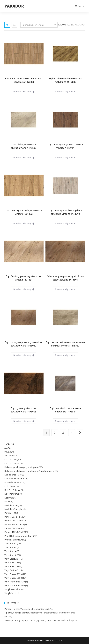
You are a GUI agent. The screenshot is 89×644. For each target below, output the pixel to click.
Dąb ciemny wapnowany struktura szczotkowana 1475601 (65, 278)
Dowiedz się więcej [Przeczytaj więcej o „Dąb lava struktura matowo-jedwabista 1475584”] (65, 421)
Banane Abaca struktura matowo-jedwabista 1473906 (24, 80)
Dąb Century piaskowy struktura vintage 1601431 (24, 278)
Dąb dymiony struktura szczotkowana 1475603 (24, 410)
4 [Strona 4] (72, 433)
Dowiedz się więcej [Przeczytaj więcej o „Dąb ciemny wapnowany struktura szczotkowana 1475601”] (65, 289)
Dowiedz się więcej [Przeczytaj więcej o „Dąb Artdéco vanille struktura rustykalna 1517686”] (65, 92)
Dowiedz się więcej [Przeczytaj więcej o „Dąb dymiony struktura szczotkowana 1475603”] (24, 421)
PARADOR (14, 6)
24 (72, 25)
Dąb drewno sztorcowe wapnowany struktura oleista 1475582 (65, 344)
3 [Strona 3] (63, 433)
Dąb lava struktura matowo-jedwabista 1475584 (65, 410)
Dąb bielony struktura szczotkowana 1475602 (24, 146)
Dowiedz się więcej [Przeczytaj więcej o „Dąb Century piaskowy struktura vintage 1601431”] (24, 289)
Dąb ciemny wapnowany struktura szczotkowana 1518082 (24, 344)
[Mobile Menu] (79, 6)
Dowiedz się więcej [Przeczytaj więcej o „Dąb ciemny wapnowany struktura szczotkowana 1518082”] (24, 355)
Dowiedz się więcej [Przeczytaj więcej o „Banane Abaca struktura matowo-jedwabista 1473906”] (24, 92)
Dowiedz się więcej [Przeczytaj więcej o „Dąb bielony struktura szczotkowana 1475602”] (24, 157)
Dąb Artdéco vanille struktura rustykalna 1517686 (65, 80)
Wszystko (80, 25)
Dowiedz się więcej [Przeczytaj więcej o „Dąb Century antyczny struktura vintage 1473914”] (65, 157)
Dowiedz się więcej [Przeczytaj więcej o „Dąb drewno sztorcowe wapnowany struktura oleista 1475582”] (65, 355)
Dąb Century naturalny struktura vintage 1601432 (24, 212)
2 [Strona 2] (55, 433)
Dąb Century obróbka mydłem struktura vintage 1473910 (65, 212)
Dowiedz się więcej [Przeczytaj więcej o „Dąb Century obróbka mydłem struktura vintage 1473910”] (65, 223)
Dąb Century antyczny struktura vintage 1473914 (65, 146)
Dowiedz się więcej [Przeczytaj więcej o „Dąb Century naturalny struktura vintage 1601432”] (24, 223)
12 (68, 25)
